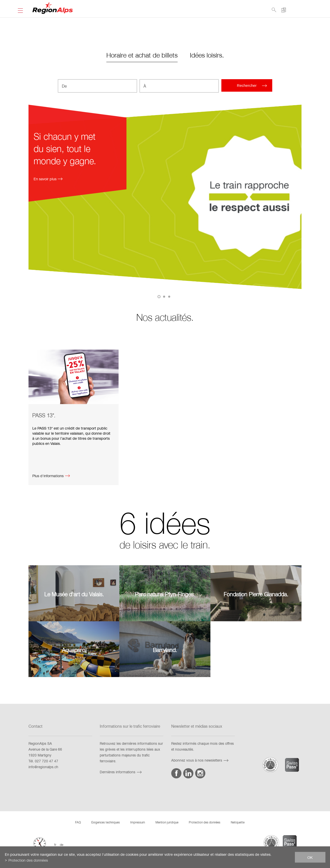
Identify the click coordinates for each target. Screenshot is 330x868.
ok (310, 857)
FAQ (78, 822)
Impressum (138, 822)
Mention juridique (167, 822)
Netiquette (238, 822)
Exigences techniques (106, 822)
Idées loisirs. (207, 55)
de (62, 845)
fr (55, 845)
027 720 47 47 (47, 761)
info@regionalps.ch (43, 767)
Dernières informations (121, 772)
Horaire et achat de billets (142, 55)
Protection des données (205, 822)
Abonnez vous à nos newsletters (200, 760)
